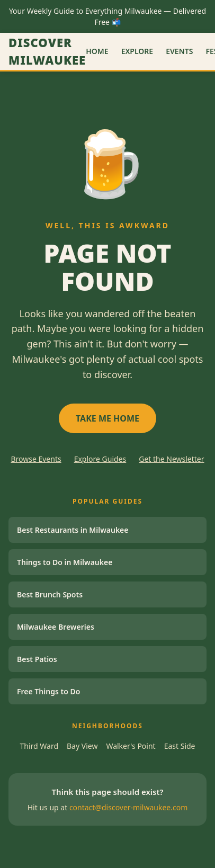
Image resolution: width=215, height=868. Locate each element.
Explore (137, 51)
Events (179, 51)
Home (97, 51)
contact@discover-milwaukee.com (128, 807)
